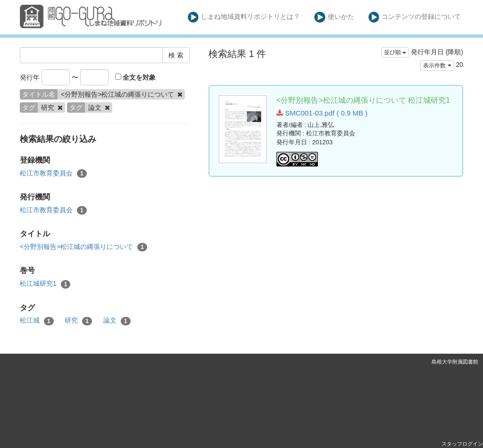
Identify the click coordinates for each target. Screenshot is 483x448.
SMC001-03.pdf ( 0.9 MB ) (322, 113)
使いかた (334, 17)
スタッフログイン (462, 444)
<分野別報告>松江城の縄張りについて (83, 247)
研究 (78, 321)
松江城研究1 (45, 284)
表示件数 (437, 66)
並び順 (395, 52)
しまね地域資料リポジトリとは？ (244, 17)
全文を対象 (136, 77)
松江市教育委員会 (53, 174)
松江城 (37, 321)
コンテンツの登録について (415, 17)
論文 (117, 321)
